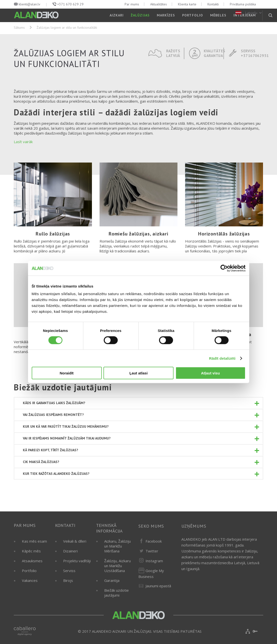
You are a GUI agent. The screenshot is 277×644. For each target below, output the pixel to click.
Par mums (132, 4)
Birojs (68, 580)
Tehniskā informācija (109, 528)
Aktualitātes (159, 4)
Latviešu (249, 13)
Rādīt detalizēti (222, 358)
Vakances (30, 580)
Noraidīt (67, 373)
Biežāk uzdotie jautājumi (117, 593)
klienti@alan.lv (29, 4)
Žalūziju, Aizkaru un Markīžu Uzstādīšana (117, 566)
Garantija (112, 580)
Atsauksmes (32, 561)
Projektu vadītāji (77, 561)
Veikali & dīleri (75, 541)
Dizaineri (70, 551)
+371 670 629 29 (70, 4)
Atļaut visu (211, 373)
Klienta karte (187, 4)
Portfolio (29, 571)
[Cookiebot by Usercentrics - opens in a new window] (224, 268)
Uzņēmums (194, 526)
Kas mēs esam (34, 541)
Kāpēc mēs (31, 551)
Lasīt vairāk (23, 142)
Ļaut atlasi (138, 373)
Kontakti (213, 4)
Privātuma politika (243, 4)
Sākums (19, 27)
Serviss (69, 571)
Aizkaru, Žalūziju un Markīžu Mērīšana (117, 546)
